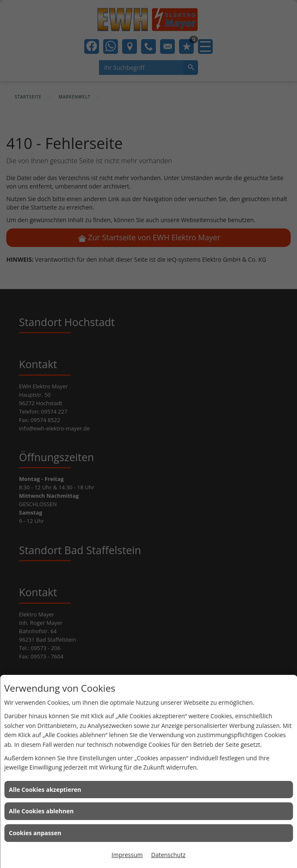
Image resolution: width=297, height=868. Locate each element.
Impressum (127, 855)
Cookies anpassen (35, 833)
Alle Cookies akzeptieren (45, 790)
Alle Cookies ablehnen (41, 811)
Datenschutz (168, 855)
